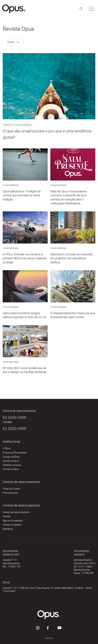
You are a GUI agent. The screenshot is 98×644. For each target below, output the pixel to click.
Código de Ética (11, 458)
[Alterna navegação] (91, 9)
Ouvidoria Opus (11, 462)
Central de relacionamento (16, 513)
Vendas (7, 517)
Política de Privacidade (15, 453)
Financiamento (10, 494)
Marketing (8, 530)
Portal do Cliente (11, 490)
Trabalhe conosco (12, 466)
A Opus (7, 449)
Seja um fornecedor (13, 521)
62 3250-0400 (15, 418)
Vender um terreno (12, 526)
